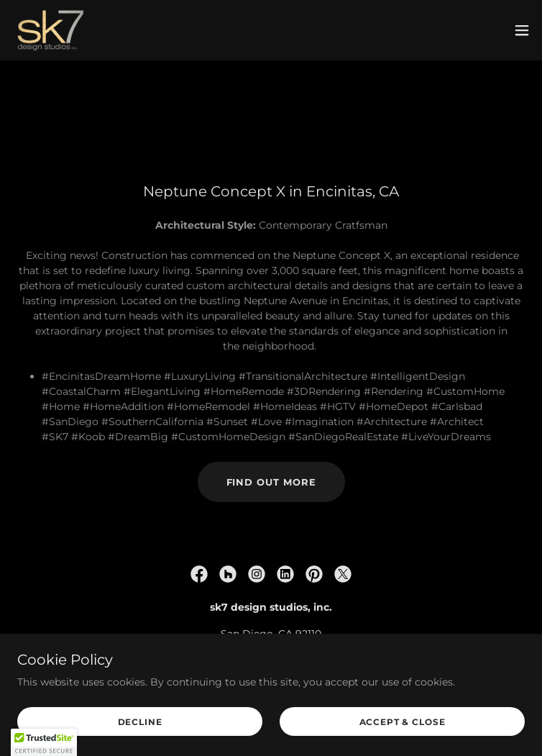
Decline (140, 722)
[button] (522, 30)
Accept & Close (403, 722)
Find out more (271, 482)
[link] (51, 30)
